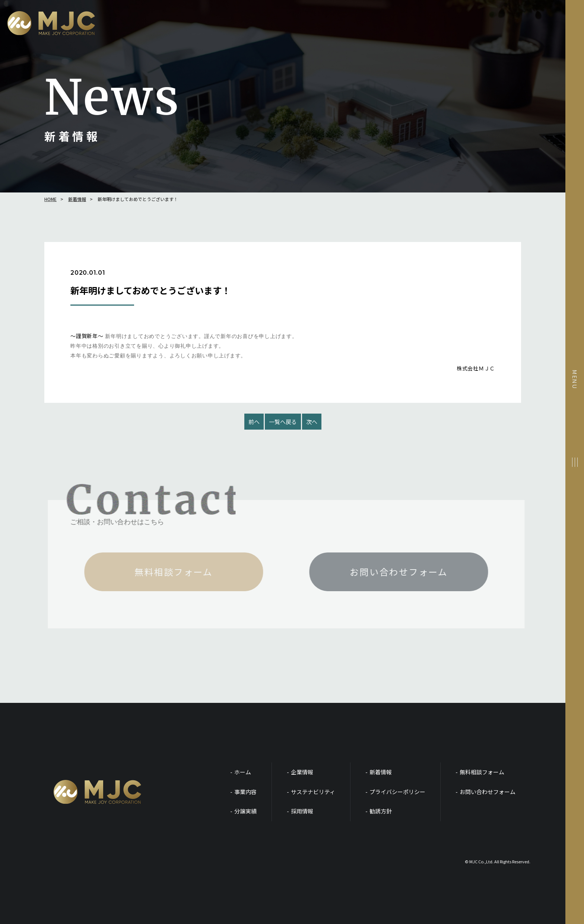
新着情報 (77, 199)
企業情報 (302, 772)
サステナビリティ (313, 792)
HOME (50, 199)
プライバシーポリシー (397, 792)
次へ (312, 422)
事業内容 (245, 792)
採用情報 (302, 811)
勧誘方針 (381, 811)
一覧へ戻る (283, 422)
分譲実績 (245, 811)
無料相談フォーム (482, 772)
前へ (254, 422)
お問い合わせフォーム (488, 792)
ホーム (243, 772)
